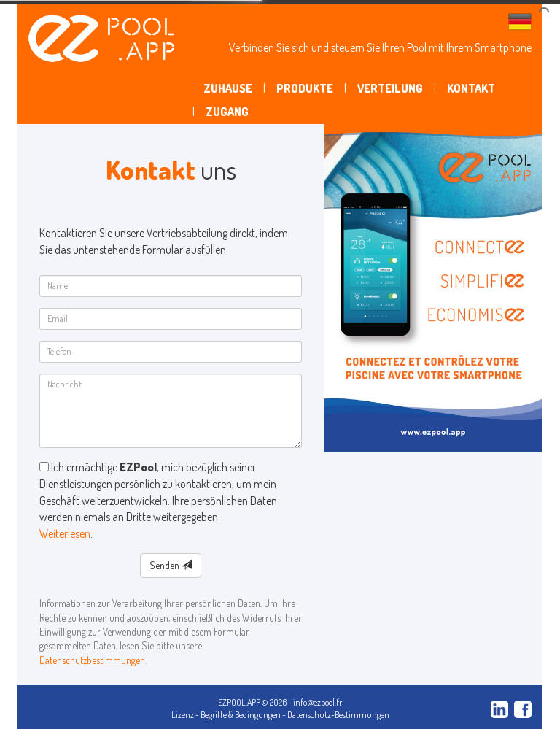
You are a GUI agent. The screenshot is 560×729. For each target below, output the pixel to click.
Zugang (227, 112)
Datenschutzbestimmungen (92, 660)
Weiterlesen (65, 533)
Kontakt (471, 88)
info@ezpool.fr (318, 702)
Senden (171, 565)
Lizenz (183, 715)
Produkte (305, 88)
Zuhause (228, 88)
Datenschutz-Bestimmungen (338, 715)
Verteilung (390, 88)
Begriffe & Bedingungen (241, 715)
